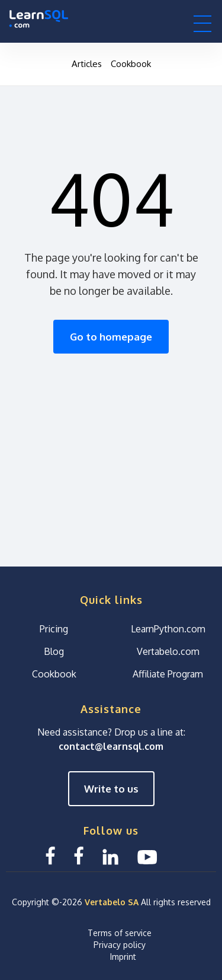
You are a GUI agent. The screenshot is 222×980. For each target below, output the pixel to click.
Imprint (123, 957)
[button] (202, 23)
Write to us (111, 789)
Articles (87, 64)
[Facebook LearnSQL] (50, 856)
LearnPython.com (168, 629)
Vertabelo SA (112, 902)
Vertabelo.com (168, 651)
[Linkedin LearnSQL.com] (110, 856)
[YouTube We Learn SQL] (148, 856)
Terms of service (120, 933)
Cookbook (131, 64)
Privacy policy (120, 945)
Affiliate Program (168, 674)
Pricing (54, 629)
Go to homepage (111, 337)
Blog (54, 651)
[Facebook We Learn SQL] (79, 856)
